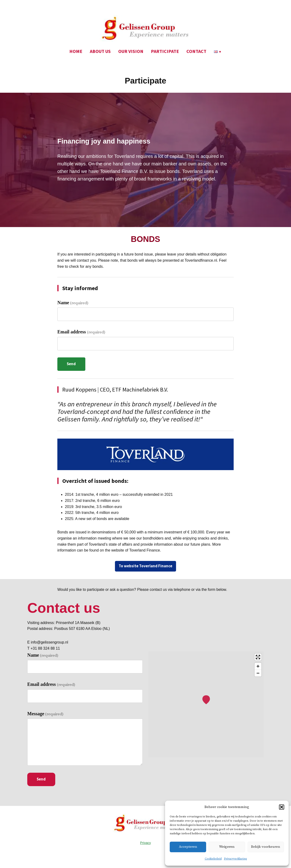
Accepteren (188, 847)
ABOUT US (100, 51)
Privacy (145, 843)
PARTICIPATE (165, 51)
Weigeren (227, 847)
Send (71, 364)
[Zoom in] (258, 666)
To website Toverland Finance (145, 566)
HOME (76, 51)
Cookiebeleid (213, 859)
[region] (206, 704)
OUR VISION (131, 51)
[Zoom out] (258, 673)
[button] (282, 807)
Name (73, 303)
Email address (81, 332)
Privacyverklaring (235, 859)
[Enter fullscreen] (258, 657)
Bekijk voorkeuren (266, 847)
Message (45, 714)
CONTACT (196, 51)
